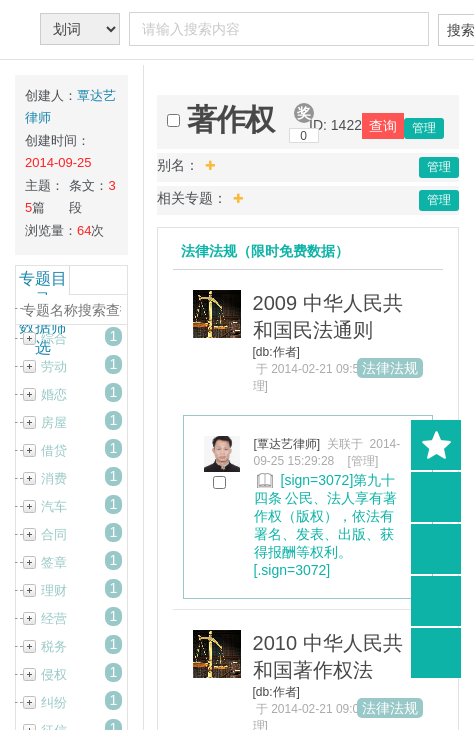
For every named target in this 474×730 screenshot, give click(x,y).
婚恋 (54, 394)
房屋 (54, 422)
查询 (383, 126)
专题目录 (43, 289)
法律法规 (390, 368)
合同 (54, 534)
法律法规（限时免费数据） (265, 251)
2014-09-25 (58, 162)
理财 (54, 590)
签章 (54, 562)
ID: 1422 (335, 125)
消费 (54, 478)
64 (84, 230)
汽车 (54, 506)
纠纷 (54, 702)
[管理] (363, 461)
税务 (54, 646)
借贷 (54, 450)
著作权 (230, 119)
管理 (424, 128)
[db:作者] (276, 352)
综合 (54, 338)
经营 (54, 618)
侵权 (54, 674)
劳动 (54, 366)
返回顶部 (436, 653)
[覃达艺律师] (287, 444)
